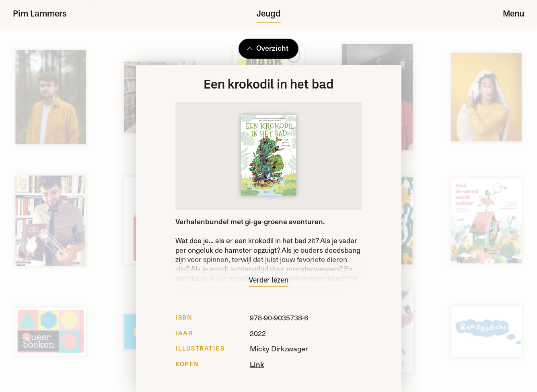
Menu (513, 14)
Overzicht (267, 48)
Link (257, 364)
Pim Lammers (40, 14)
